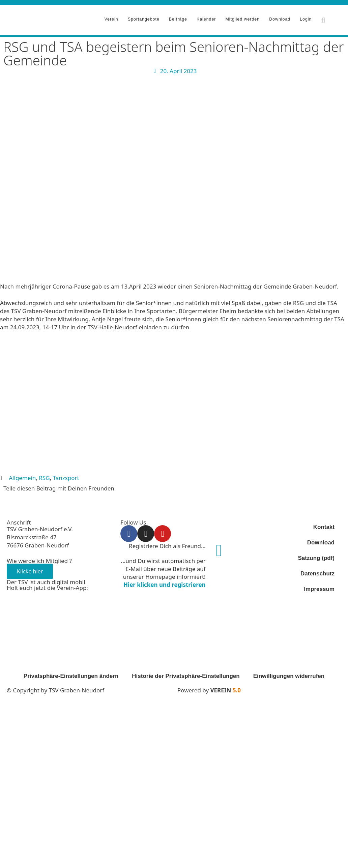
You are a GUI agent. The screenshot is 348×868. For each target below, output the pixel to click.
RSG (44, 475)
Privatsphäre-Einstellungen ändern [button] (71, 674)
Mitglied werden (242, 18)
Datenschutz (317, 571)
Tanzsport (66, 475)
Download (280, 18)
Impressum (319, 587)
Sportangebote (144, 18)
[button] (323, 19)
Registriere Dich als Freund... (167, 544)
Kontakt (324, 525)
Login (306, 18)
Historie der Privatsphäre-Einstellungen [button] (186, 674)
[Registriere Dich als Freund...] (219, 548)
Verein (111, 18)
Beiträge (178, 18)
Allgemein (22, 475)
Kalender (206, 18)
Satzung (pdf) (316, 556)
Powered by (209, 688)
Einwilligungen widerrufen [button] (289, 674)
